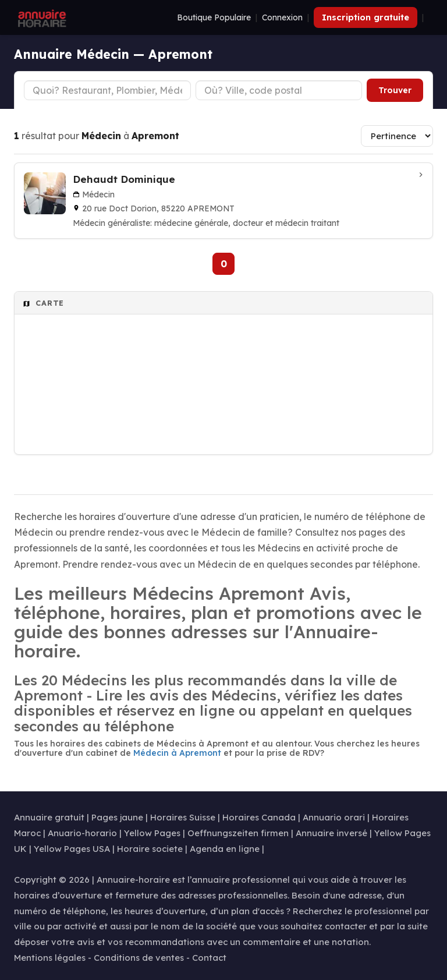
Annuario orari (334, 817)
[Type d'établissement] (107, 90)
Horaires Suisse (183, 817)
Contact (209, 958)
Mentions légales (50, 958)
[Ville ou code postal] (279, 90)
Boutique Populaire (214, 17)
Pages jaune (117, 817)
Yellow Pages (152, 833)
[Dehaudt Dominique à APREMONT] (223, 201)
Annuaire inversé (331, 833)
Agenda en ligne (225, 849)
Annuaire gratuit (49, 817)
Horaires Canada (259, 817)
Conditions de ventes (139, 958)
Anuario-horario (82, 833)
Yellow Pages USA (72, 849)
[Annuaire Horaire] (41, 17)
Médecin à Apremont (177, 753)
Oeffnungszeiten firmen (238, 833)
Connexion (282, 17)
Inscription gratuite (366, 17)
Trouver (395, 90)
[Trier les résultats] (397, 136)
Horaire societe (150, 849)
